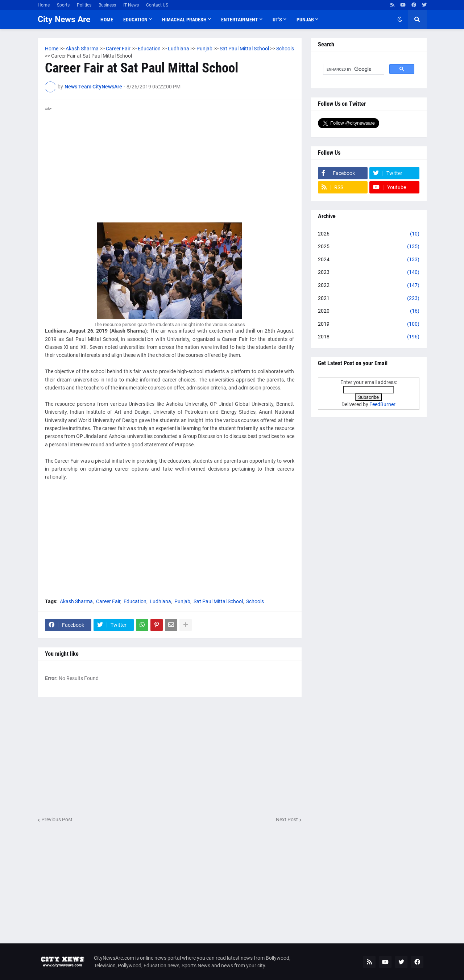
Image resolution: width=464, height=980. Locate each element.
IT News (131, 5)
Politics (84, 5)
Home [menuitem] (107, 20)
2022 (369, 285)
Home (44, 5)
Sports (63, 5)
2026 (369, 234)
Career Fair (108, 601)
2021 (369, 299)
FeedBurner (382, 404)
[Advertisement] (170, 164)
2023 (369, 272)
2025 (369, 247)
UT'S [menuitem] (277, 20)
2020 (369, 311)
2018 (369, 337)
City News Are (64, 19)
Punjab (182, 601)
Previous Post (57, 820)
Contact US (157, 5)
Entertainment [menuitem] (240, 20)
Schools (255, 601)
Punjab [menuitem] (305, 20)
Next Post (287, 820)
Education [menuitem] (135, 20)
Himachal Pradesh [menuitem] (184, 20)
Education (135, 601)
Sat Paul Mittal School (218, 601)
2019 (369, 324)
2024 (369, 260)
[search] (353, 69)
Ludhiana (160, 601)
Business (107, 5)
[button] (400, 20)
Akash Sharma (76, 601)
